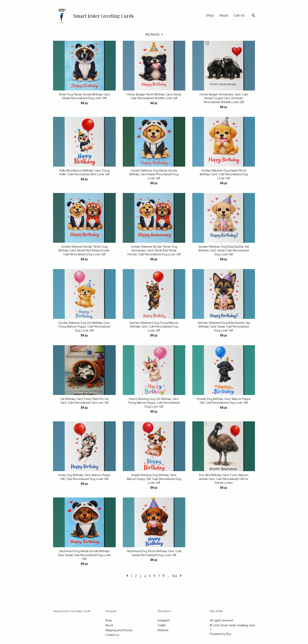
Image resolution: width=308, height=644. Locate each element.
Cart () (239, 15)
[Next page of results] (181, 576)
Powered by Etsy (221, 634)
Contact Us (112, 635)
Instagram (164, 620)
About (224, 15)
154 (174, 576)
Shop (210, 15)
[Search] (253, 16)
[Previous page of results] (128, 576)
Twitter (162, 625)
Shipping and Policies (119, 630)
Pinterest (163, 630)
